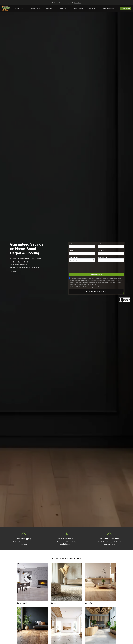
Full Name (72, 244)
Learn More (78, 3)
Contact (92, 8)
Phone (71, 251)
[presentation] (82, 268)
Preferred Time (102, 257)
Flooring (18, 8)
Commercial (34, 8)
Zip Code (101, 251)
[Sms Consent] (69, 278)
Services (49, 8)
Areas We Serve (77, 8)
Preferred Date (73, 257)
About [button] (62, 8)
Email (100, 244)
